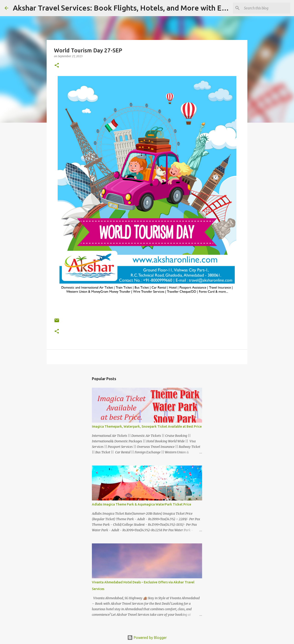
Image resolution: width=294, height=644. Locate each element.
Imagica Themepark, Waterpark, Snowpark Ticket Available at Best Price (147, 427)
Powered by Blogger (147, 638)
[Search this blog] (266, 8)
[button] (57, 66)
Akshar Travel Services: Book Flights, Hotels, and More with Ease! (124, 8)
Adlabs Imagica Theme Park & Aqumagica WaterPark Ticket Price (141, 504)
